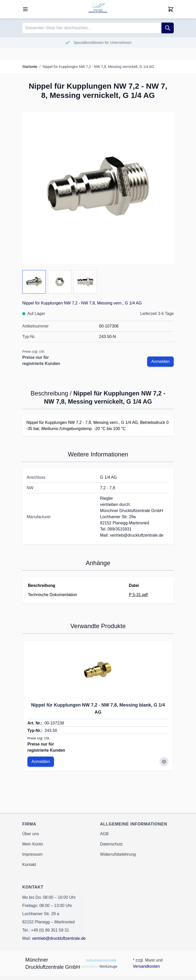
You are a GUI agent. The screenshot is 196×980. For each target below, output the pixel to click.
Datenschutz (111, 844)
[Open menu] (25, 9)
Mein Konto (33, 844)
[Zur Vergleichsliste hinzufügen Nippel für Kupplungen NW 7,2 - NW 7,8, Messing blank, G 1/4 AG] (164, 762)
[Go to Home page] (98, 9)
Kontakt (29, 865)
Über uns (31, 834)
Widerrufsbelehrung (118, 854)
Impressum (32, 854)
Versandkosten (146, 966)
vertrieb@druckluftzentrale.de (59, 938)
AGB (104, 834)
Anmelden (160, 361)
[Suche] (168, 28)
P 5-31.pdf (138, 595)
